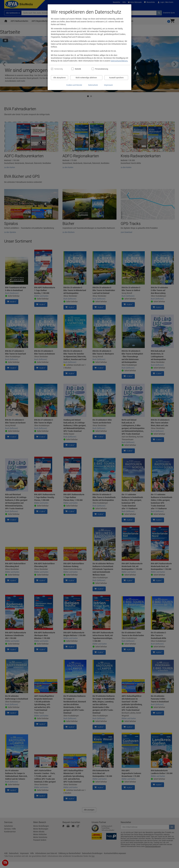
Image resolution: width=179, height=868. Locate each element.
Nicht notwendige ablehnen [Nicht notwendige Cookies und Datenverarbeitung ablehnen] (86, 78)
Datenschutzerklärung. (119, 61)
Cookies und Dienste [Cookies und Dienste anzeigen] (74, 85)
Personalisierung (101, 69)
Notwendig (59, 69)
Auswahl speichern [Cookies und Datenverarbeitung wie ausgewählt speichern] (116, 78)
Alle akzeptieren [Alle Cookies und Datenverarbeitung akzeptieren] (60, 78)
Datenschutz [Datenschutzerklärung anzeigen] (93, 85)
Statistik (78, 69)
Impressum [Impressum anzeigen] (108, 85)
